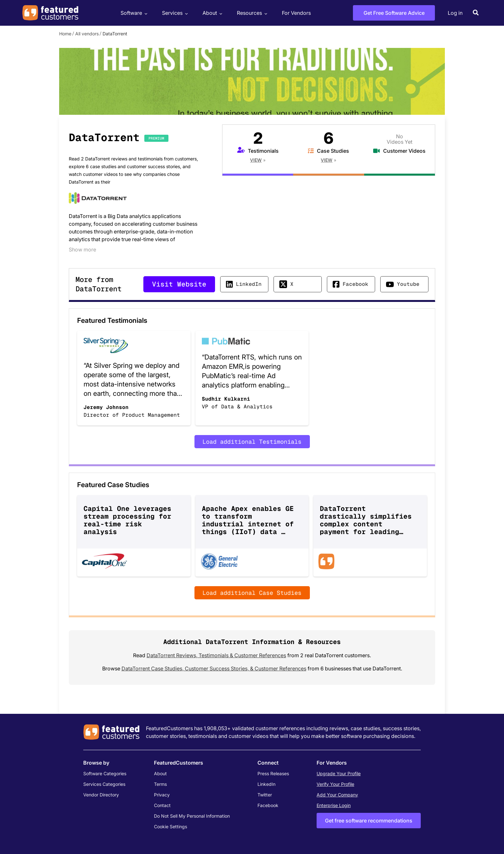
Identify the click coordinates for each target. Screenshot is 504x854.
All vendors (87, 34)
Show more (82, 250)
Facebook (355, 284)
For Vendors (296, 13)
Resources (251, 13)
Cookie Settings (171, 827)
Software (133, 13)
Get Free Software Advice (394, 13)
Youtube (408, 284)
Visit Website (179, 284)
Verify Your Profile (335, 784)
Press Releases (273, 773)
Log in (455, 13)
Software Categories (105, 773)
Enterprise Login (334, 805)
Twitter (265, 795)
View (256, 160)
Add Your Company (337, 795)
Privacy (162, 795)
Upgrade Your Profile (339, 773)
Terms (160, 784)
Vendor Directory (101, 795)
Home (65, 34)
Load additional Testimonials (252, 442)
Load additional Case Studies (252, 593)
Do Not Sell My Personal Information (192, 816)
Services (174, 13)
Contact (162, 805)
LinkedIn (249, 284)
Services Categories (104, 784)
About (212, 13)
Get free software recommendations (369, 821)
